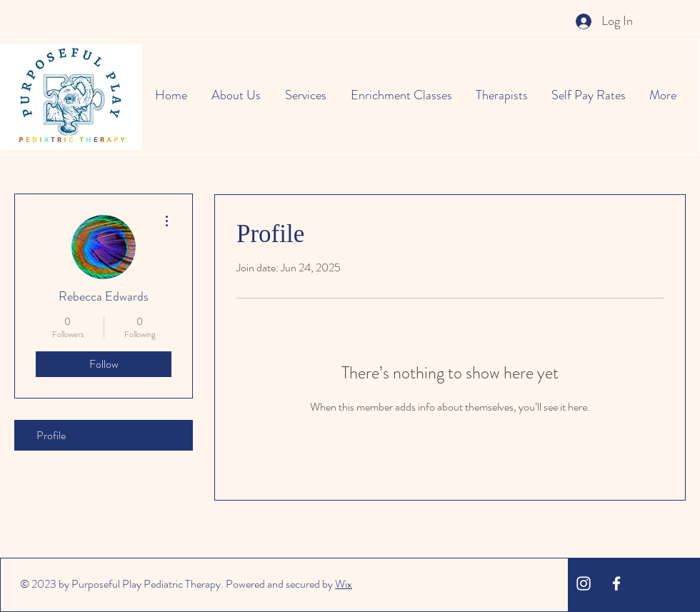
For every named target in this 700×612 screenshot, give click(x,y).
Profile (51, 435)
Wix (344, 584)
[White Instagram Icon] (584, 583)
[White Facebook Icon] (616, 583)
